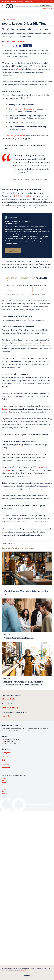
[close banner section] (52, 2)
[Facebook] (9, 46)
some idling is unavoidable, (16, 136)
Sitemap (4, 789)
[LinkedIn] (17, 46)
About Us (5, 780)
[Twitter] (13, 46)
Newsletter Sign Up (10, 707)
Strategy (12, 19)
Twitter (5, 760)
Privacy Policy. (29, 294)
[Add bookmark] (27, 46)
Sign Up (50, 8)
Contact (4, 778)
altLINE (44, 343)
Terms (4, 787)
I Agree (27, 975)
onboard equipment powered (26, 109)
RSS (3, 791)
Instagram (6, 753)
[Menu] (3, 6)
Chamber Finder (9, 699)
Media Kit (6, 716)
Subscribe (40, 290)
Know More (25, 970)
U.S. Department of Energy (24, 196)
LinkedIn (6, 756)
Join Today (13, 251)
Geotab (20, 69)
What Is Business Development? (19, 638)
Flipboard (6, 767)
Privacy (4, 783)
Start (4, 19)
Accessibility (5, 785)
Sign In (45, 8)
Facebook (6, 764)
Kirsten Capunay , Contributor (15, 42)
